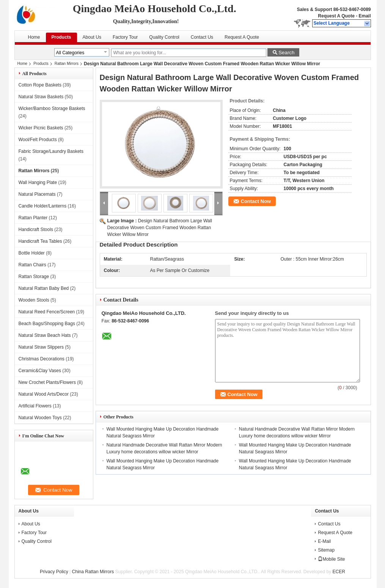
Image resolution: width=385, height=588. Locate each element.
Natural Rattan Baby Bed (44, 288)
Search (286, 53)
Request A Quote (336, 16)
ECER (339, 572)
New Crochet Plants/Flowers (47, 382)
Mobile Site (331, 559)
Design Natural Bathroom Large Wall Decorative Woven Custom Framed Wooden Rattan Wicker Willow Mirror (160, 228)
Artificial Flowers (35, 406)
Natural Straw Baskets (41, 97)
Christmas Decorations (42, 359)
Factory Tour (125, 37)
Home (34, 37)
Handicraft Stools (36, 230)
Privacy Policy (54, 572)
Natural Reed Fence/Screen (47, 312)
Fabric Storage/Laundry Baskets (51, 151)
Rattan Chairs (32, 265)
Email (365, 16)
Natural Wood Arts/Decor (44, 394)
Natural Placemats (37, 194)
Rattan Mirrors (67, 64)
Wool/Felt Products (38, 140)
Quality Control (164, 37)
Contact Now (256, 201)
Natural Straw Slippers (41, 347)
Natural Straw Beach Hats (45, 335)
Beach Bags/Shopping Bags (47, 324)
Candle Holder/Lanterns (43, 206)
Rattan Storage (34, 277)
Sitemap (326, 550)
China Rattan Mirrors (93, 572)
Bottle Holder (32, 253)
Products (61, 37)
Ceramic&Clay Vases (40, 371)
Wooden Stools (34, 300)
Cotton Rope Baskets (40, 85)
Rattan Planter (33, 218)
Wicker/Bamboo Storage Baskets (52, 108)
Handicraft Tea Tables (40, 241)
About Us (92, 37)
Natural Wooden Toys (40, 418)
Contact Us (202, 37)
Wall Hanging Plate (38, 182)
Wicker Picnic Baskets (41, 128)
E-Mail (324, 541)
